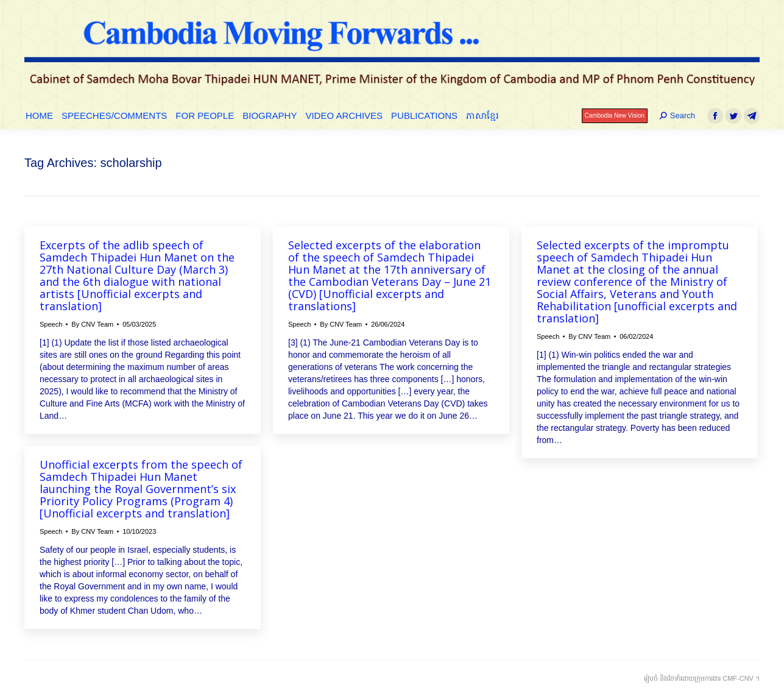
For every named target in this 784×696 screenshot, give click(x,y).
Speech (51, 324)
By (92, 324)
